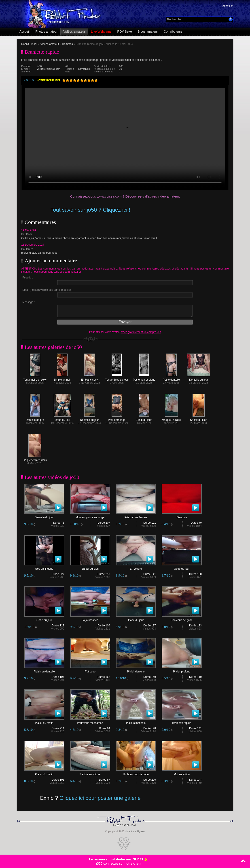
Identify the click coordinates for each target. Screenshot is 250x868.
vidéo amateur (168, 196)
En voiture (136, 568)
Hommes (68, 44)
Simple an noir (62, 378)
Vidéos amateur (74, 32)
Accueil (24, 32)
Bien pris (182, 516)
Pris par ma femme (136, 516)
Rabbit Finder (29, 44)
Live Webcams (101, 32)
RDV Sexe (124, 32)
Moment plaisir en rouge (90, 516)
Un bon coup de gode (136, 773)
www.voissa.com (109, 196)
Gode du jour (182, 568)
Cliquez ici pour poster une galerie (100, 798)
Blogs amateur (148, 32)
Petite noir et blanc (144, 378)
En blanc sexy (90, 378)
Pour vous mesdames (90, 722)
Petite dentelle (171, 378)
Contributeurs (173, 32)
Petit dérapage (117, 419)
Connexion (227, 6)
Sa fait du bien (199, 419)
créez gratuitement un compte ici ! (141, 332)
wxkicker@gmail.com (49, 69)
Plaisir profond (182, 670)
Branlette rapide (182, 722)
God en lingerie (44, 568)
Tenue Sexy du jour (117, 378)
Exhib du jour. (144, 419)
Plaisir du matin (44, 722)
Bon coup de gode (182, 619)
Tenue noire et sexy (35, 378)
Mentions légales (136, 831)
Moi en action (182, 773)
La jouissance (90, 619)
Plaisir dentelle (136, 670)
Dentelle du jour (199, 378)
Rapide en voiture (90, 773)
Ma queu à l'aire (171, 419)
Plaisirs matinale (136, 722)
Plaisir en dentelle (44, 670)
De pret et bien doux (35, 459)
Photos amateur (46, 32)
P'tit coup (90, 670)
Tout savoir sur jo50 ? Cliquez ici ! (90, 210)
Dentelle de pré (35, 419)
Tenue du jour (62, 419)
